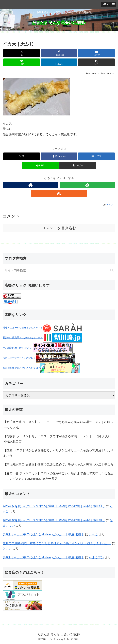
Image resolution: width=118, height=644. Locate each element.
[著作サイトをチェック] (31, 185)
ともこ (93, 534)
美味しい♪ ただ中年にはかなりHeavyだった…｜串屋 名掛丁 (43, 534)
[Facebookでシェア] (59, 53)
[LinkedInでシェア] (59, 62)
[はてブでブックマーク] (96, 53)
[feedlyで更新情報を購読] (87, 185)
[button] (96, 62)
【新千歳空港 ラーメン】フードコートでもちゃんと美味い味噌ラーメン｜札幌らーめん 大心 (58, 425)
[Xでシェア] (21, 53)
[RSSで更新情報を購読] (59, 193)
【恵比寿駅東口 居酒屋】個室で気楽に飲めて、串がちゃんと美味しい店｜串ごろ (58, 465)
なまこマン (96, 557)
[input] (59, 270)
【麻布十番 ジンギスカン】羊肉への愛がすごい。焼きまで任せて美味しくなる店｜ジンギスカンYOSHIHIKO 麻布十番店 (58, 476)
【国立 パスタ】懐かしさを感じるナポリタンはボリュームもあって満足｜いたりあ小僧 (58, 453)
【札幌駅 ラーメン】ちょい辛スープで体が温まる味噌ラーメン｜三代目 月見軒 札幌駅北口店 (57, 439)
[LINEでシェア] (21, 62)
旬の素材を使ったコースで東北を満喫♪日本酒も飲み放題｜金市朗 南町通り (54, 506)
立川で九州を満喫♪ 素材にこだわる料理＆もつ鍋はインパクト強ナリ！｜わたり (57, 543)
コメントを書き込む (59, 228)
